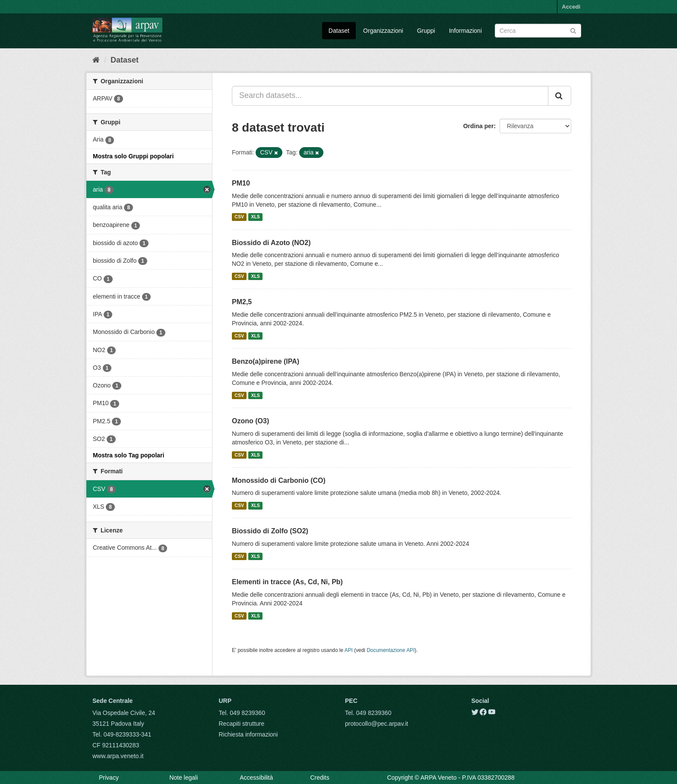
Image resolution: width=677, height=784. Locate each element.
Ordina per (479, 126)
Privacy (109, 778)
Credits (320, 778)
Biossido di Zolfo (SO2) (270, 531)
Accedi (571, 7)
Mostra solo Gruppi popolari (133, 156)
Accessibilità (256, 778)
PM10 (241, 183)
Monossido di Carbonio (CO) (279, 480)
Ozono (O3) (250, 421)
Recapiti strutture (242, 724)
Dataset (339, 31)
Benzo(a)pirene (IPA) (266, 361)
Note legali (183, 778)
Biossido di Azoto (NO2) (271, 243)
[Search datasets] (538, 31)
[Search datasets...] (390, 96)
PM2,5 (242, 302)
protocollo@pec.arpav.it (376, 724)
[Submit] (573, 30)
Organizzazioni (383, 31)
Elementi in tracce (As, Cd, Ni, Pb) (287, 582)
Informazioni (465, 31)
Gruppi (426, 31)
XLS (255, 217)
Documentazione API (391, 650)
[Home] (96, 60)
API (349, 650)
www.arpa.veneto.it (118, 756)
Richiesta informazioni (248, 734)
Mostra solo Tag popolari (128, 455)
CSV (239, 217)
